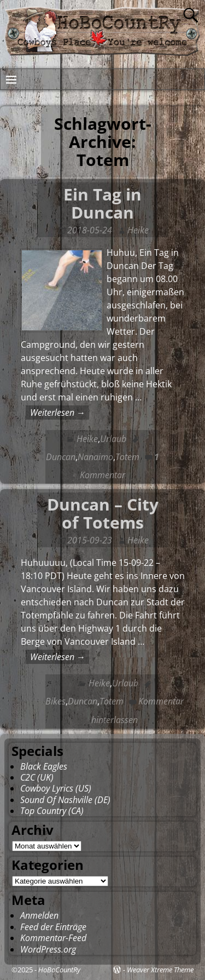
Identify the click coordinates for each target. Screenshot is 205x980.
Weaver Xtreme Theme (160, 970)
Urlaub (113, 439)
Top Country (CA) (52, 811)
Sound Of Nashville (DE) (65, 800)
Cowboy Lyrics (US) (56, 788)
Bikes (55, 701)
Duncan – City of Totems (103, 513)
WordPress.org (48, 949)
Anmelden (39, 915)
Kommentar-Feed (53, 938)
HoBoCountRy (59, 970)
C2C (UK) (37, 777)
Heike (87, 439)
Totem (127, 457)
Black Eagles (44, 766)
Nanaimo (95, 457)
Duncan (61, 457)
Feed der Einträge (53, 927)
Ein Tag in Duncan (102, 203)
